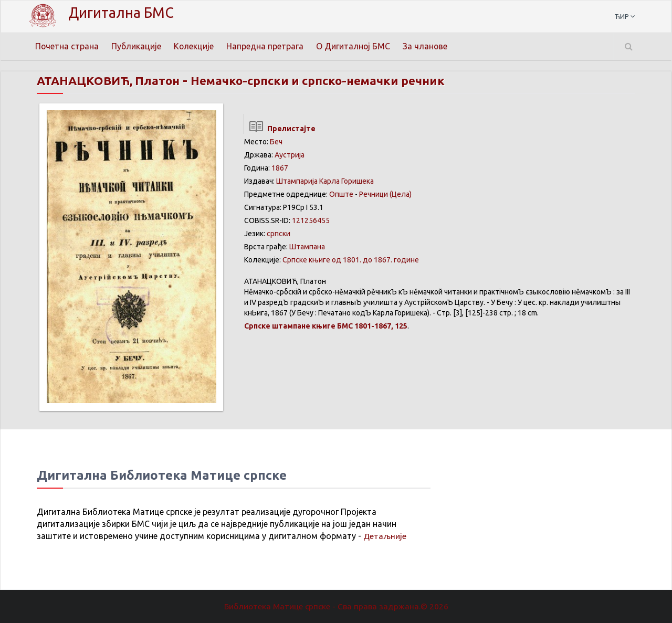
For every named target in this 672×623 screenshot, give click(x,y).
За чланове (427, 46)
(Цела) (401, 194)
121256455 (311, 220)
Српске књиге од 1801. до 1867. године (351, 260)
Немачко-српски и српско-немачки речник (335, 81)
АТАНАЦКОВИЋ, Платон (113, 81)
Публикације (137, 46)
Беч (276, 142)
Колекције (195, 46)
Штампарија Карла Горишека (325, 181)
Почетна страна (67, 46)
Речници (374, 194)
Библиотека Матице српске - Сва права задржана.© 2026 (336, 606)
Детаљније (385, 536)
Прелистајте (280, 129)
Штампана (307, 247)
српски (279, 234)
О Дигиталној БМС (355, 46)
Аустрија (290, 155)
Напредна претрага (266, 46)
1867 (280, 168)
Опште (341, 194)
